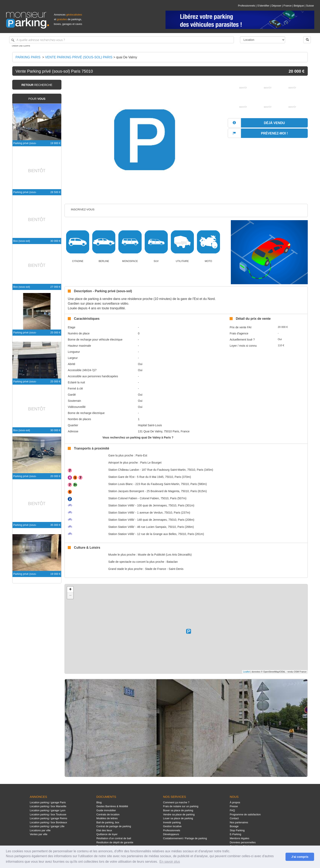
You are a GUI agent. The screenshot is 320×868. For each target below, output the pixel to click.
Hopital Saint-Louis (150, 425)
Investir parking (172, 822)
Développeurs (171, 834)
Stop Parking (237, 830)
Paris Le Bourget (151, 463)
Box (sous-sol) (22, 241)
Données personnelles (243, 842)
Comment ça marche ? (176, 802)
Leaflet (246, 672)
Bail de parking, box (108, 822)
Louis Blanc (121, 484)
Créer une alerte (21, 46)
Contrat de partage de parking (114, 826)
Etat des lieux (104, 830)
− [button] (70, 596)
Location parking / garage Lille (47, 826)
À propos (235, 802)
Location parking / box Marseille (48, 806)
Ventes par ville (39, 834)
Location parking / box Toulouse (48, 814)
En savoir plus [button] (170, 862)
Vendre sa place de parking (179, 814)
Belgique (299, 6)
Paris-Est (141, 455)
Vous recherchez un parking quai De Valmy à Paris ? (138, 437)
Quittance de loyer (107, 834)
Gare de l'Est (121, 477)
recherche (37, 85)
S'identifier (263, 6)
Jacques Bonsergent (126, 491)
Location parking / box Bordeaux (48, 822)
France (288, 6)
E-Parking (236, 834)
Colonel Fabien (123, 498)
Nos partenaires (239, 822)
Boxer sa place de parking (178, 810)
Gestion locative (172, 826)
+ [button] (70, 590)
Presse (234, 806)
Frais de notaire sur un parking (181, 806)
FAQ (232, 810)
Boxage (234, 826)
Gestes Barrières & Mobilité (112, 806)
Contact (234, 818)
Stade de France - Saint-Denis (164, 569)
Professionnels (247, 6)
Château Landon (124, 470)
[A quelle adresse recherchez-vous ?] (122, 40)
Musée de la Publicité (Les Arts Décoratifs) (165, 555)
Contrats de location (108, 814)
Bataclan (172, 562)
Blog (99, 802)
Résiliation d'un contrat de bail (114, 838)
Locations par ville (40, 830)
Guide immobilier (106, 810)
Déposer (276, 6)
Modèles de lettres (107, 818)
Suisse (310, 6)
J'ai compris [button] (300, 857)
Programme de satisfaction (245, 814)
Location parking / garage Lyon (48, 810)
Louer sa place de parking (178, 818)
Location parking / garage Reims (49, 818)
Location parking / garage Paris (48, 802)
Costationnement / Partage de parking (185, 838)
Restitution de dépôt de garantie (115, 842)
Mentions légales (240, 838)
